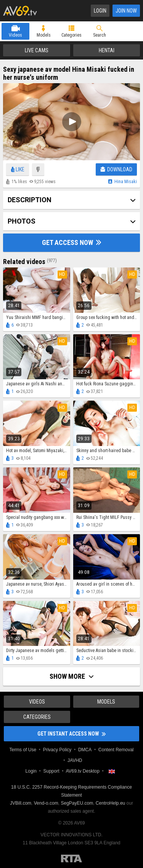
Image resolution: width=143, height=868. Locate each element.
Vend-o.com (46, 803)
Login (100, 11)
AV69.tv (20, 11)
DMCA (85, 750)
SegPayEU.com (77, 803)
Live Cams (37, 50)
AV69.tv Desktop (83, 771)
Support (51, 771)
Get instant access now (71, 734)
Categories (71, 35)
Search (100, 35)
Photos (22, 221)
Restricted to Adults (71, 858)
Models (44, 35)
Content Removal (116, 750)
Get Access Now (71, 242)
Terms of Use (23, 750)
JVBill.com (21, 803)
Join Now (126, 11)
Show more (71, 676)
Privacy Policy (57, 750)
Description (30, 200)
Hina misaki (126, 182)
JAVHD (75, 760)
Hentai (107, 50)
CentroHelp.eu (110, 803)
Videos (15, 35)
